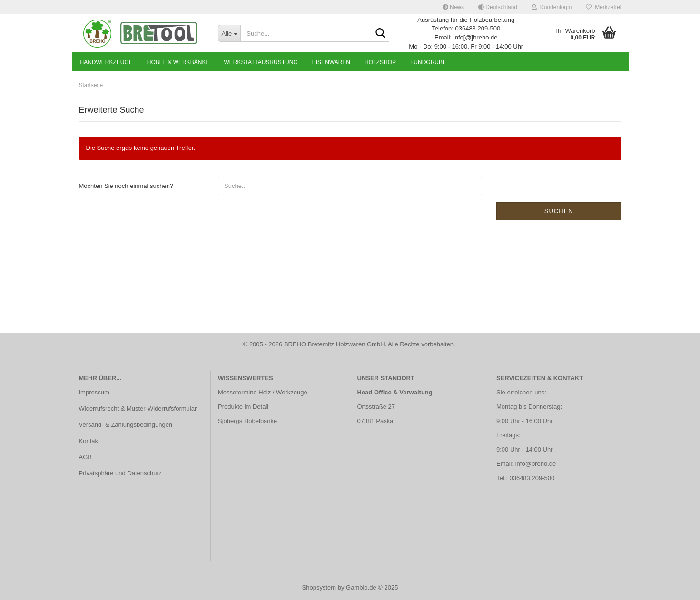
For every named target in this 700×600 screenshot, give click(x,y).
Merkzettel (603, 7)
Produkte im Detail (243, 407)
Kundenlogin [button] (552, 7)
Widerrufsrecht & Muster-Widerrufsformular (138, 408)
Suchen (559, 211)
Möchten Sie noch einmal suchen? (126, 186)
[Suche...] (229, 33)
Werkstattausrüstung (261, 62)
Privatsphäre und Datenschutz (120, 473)
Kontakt (89, 441)
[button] (498, 7)
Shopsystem (319, 587)
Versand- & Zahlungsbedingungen (126, 425)
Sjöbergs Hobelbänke (247, 421)
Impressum (94, 392)
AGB (85, 457)
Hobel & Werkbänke (178, 62)
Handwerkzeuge (106, 62)
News (453, 7)
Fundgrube (428, 62)
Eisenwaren (331, 62)
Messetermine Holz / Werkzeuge (263, 392)
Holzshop (380, 62)
